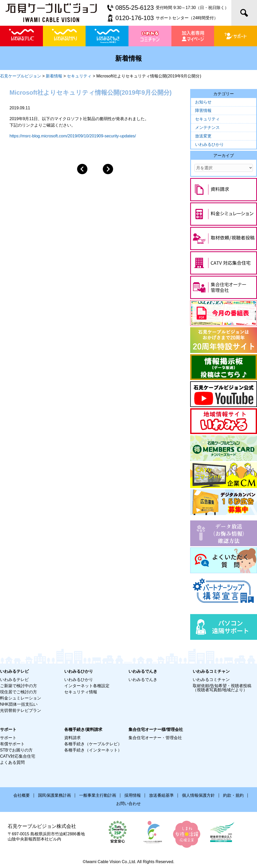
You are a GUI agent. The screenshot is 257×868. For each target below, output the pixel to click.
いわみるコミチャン (211, 680)
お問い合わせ (128, 804)
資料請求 (72, 738)
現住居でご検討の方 (19, 692)
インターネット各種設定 (87, 686)
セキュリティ (207, 119)
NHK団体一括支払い (19, 704)
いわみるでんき (143, 680)
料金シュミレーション (21, 698)
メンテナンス (207, 127)
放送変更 (203, 136)
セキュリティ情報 (81, 692)
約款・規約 (233, 795)
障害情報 (203, 110)
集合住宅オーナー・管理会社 (155, 738)
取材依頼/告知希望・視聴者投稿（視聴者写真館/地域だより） (222, 688)
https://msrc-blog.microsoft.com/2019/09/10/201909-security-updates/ (73, 136)
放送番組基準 (161, 795)
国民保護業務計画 (54, 795)
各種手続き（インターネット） (93, 750)
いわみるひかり (209, 144)
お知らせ (203, 102)
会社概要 (22, 795)
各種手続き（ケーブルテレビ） (93, 744)
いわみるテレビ (14, 680)
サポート (8, 738)
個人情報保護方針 (198, 795)
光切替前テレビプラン (21, 710)
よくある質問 (12, 762)
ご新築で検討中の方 (19, 686)
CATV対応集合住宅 (18, 756)
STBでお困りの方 (16, 750)
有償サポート (12, 744)
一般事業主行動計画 (98, 795)
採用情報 (133, 795)
